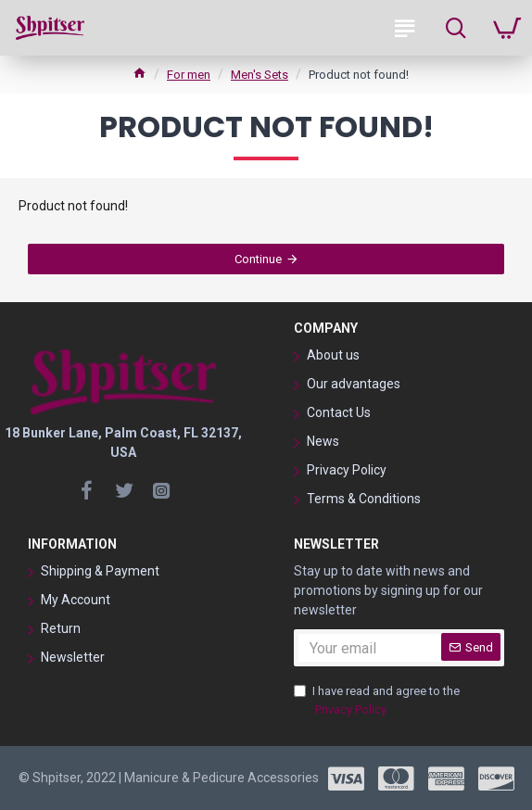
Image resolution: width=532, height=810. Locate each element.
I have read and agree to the (377, 701)
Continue (258, 259)
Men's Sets (260, 75)
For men (189, 75)
